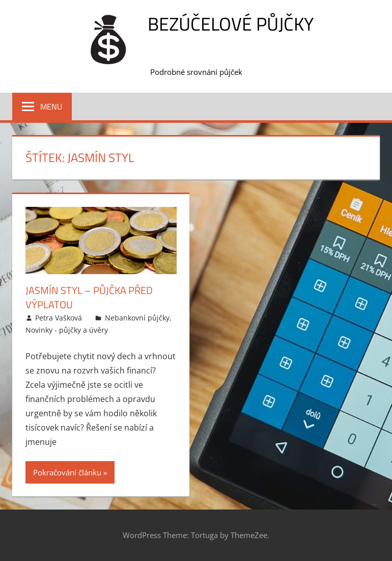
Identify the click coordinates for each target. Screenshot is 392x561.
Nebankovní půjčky (137, 318)
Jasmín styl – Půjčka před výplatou (89, 297)
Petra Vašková (59, 318)
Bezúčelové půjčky (231, 24)
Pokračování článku (67, 472)
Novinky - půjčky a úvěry (67, 330)
